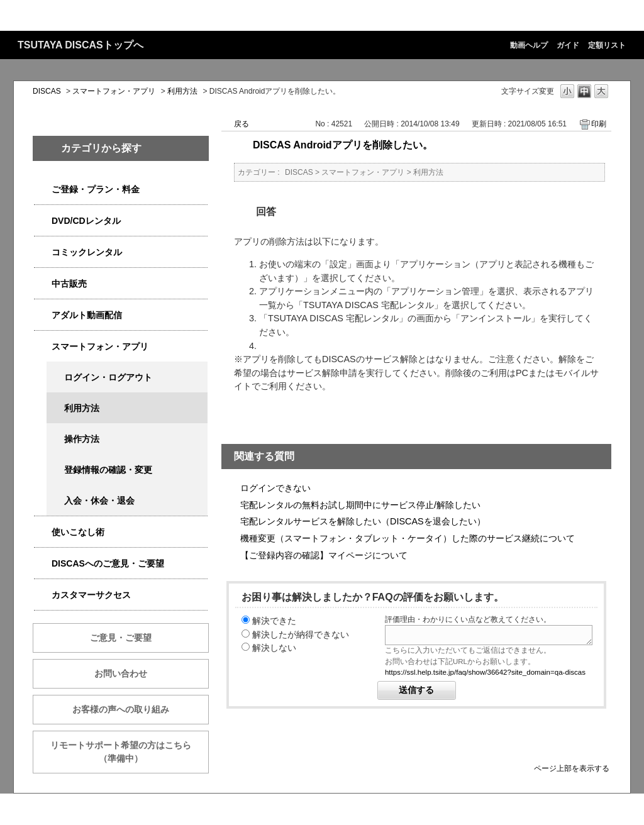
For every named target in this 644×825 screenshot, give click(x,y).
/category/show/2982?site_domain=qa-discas (43, 347)
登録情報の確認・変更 (108, 470)
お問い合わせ (121, 673)
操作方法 (82, 439)
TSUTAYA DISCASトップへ (80, 45)
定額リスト (607, 45)
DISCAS (47, 91)
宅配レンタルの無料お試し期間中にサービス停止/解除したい (360, 505)
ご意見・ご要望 (121, 638)
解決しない (274, 648)
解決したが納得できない (301, 634)
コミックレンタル (87, 252)
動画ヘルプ (529, 45)
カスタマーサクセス (91, 595)
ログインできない (275, 488)
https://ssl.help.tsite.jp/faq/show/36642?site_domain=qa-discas (485, 672)
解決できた (274, 621)
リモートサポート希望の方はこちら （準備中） (130, 752)
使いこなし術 (78, 532)
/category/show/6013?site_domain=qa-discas (43, 284)
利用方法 (182, 91)
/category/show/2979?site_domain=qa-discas (43, 190)
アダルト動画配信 (87, 315)
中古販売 (69, 284)
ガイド (568, 45)
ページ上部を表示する (572, 768)
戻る (241, 124)
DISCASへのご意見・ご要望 (108, 563)
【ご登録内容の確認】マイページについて (324, 555)
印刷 (599, 124)
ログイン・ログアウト (108, 377)
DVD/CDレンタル (86, 221)
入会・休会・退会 (99, 501)
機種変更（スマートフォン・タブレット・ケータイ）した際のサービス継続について (408, 538)
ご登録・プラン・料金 (96, 189)
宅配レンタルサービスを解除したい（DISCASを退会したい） (363, 521)
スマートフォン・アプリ (114, 91)
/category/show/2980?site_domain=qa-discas (43, 221)
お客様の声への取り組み (121, 709)
